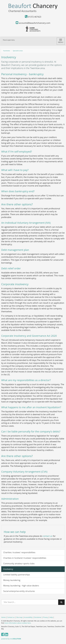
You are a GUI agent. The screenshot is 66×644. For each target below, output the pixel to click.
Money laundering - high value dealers (21, 586)
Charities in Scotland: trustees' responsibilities (25, 558)
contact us (48, 536)
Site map (19, 617)
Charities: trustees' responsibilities (19, 552)
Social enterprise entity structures (19, 591)
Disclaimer (38, 617)
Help (51, 617)
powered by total (11, 639)
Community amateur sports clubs (19, 564)
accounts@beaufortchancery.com (33, 23)
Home (3, 617)
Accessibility (28, 617)
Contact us (11, 617)
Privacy (46, 617)
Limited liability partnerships (17, 575)
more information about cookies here (18, 623)
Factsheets (7, 51)
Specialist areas (18, 51)
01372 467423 (33, 17)
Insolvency (8, 569)
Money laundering (12, 580)
